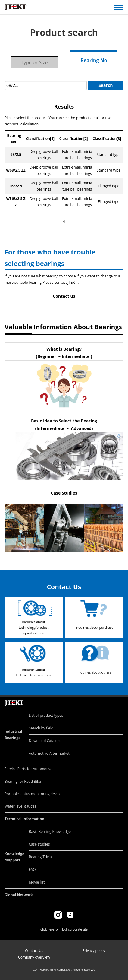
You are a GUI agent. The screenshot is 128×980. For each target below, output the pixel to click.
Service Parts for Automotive (28, 769)
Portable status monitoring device (33, 794)
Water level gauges (20, 806)
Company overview (34, 957)
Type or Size (34, 62)
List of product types (46, 715)
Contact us (64, 296)
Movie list (37, 882)
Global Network (19, 895)
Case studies (39, 844)
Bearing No (94, 60)
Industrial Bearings (13, 735)
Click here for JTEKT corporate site (64, 929)
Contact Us (34, 951)
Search (106, 85)
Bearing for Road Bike (23, 781)
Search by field (41, 728)
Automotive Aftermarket (49, 753)
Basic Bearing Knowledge (50, 831)
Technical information (24, 819)
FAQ (32, 869)
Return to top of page (117, 697)
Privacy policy (94, 951)
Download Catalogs (45, 741)
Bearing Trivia (40, 857)
